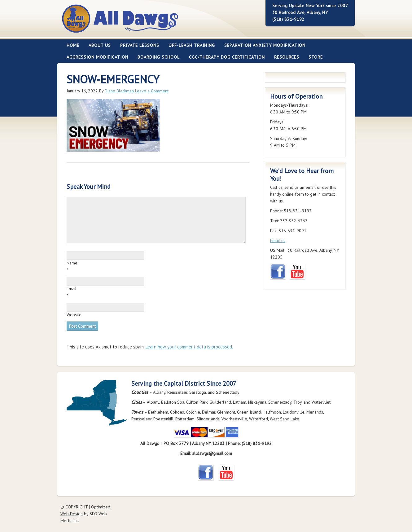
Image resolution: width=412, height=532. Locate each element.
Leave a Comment (152, 91)
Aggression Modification (95, 57)
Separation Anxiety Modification (265, 45)
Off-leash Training (189, 45)
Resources (284, 57)
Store (316, 57)
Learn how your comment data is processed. (189, 347)
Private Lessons (137, 45)
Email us (278, 241)
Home (73, 45)
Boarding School (156, 57)
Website (74, 315)
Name (72, 263)
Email (72, 289)
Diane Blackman (119, 91)
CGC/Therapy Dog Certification (227, 57)
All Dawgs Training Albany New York (154, 22)
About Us (97, 45)
